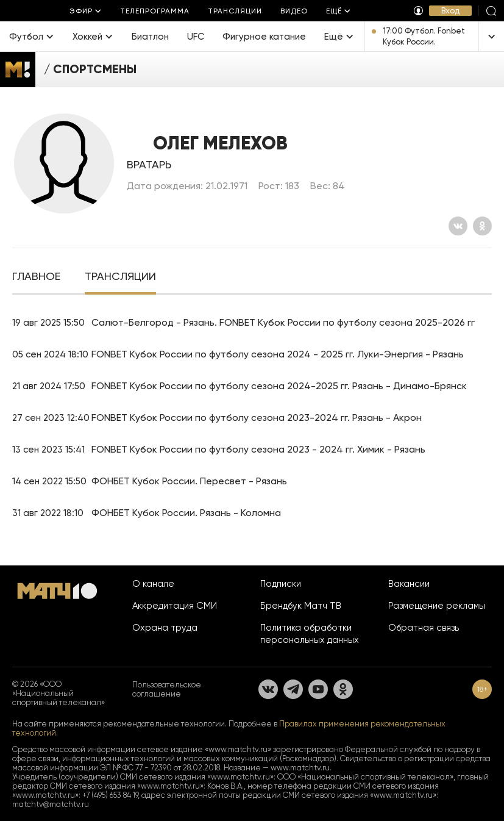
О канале (153, 584)
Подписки (281, 584)
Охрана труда (165, 628)
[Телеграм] (293, 689)
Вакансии (409, 584)
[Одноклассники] (482, 226)
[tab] (36, 278)
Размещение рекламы (437, 606)
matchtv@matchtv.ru (51, 804)
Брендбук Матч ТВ (301, 606)
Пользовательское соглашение (167, 689)
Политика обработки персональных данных (310, 634)
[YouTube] (318, 689)
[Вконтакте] (458, 226)
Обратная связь (424, 628)
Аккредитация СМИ (175, 606)
